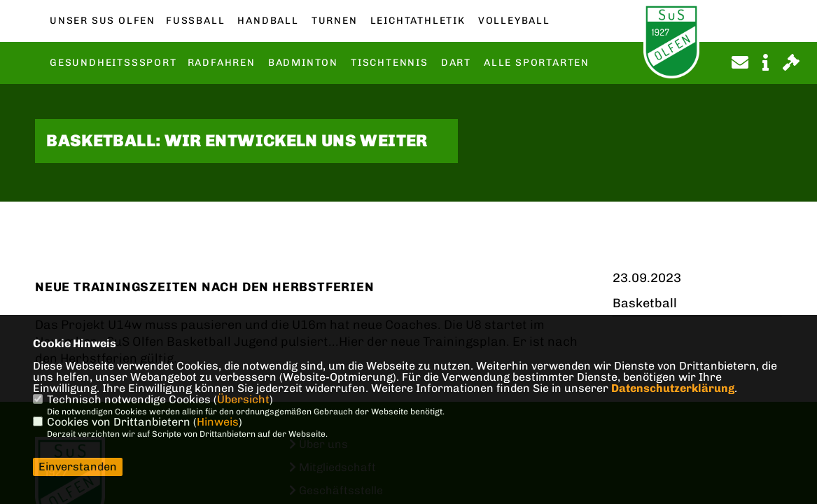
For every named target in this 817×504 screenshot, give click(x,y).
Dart (456, 63)
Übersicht (243, 399)
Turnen (335, 21)
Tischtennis (390, 63)
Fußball (195, 21)
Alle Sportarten (537, 63)
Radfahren (222, 63)
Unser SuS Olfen (103, 21)
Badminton (303, 63)
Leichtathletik (418, 21)
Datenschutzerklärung (673, 388)
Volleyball (514, 21)
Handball (268, 21)
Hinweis (218, 422)
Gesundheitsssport (113, 63)
